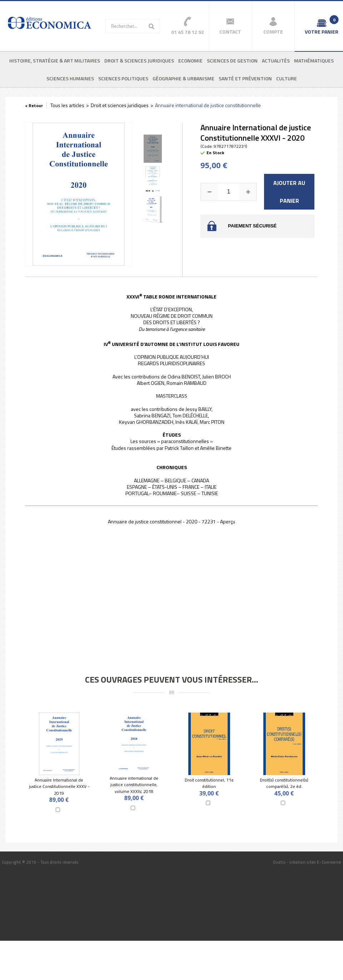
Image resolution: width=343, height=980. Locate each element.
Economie (190, 61)
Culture (287, 78)
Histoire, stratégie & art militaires (55, 61)
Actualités (276, 61)
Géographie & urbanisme (183, 78)
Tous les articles (67, 105)
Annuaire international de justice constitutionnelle (208, 105)
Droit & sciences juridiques (139, 61)
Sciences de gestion (232, 61)
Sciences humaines (70, 78)
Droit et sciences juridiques (120, 105)
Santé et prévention (245, 78)
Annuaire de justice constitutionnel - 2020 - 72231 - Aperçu (171, 521)
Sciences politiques (123, 78)
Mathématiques (314, 61)
